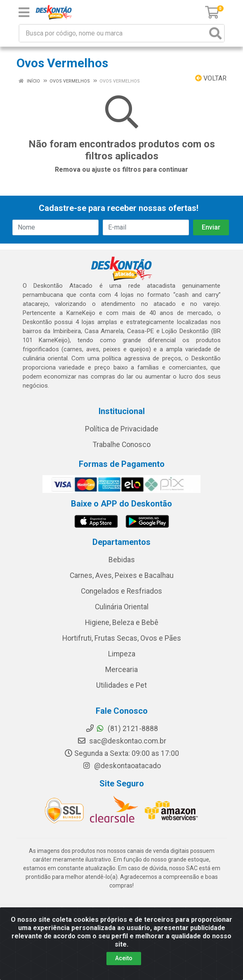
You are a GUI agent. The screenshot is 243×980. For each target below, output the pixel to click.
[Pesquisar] (215, 33)
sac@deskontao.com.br (122, 741)
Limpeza (122, 654)
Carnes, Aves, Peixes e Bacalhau (122, 575)
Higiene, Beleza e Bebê (122, 623)
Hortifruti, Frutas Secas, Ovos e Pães (122, 638)
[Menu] (24, 12)
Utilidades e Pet (121, 685)
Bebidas (122, 560)
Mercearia (121, 670)
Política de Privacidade (122, 429)
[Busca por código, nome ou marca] (113, 33)
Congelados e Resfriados (121, 591)
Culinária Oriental (122, 607)
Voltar (211, 78)
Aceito (124, 958)
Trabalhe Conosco (122, 445)
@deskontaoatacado (121, 766)
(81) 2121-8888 (122, 729)
